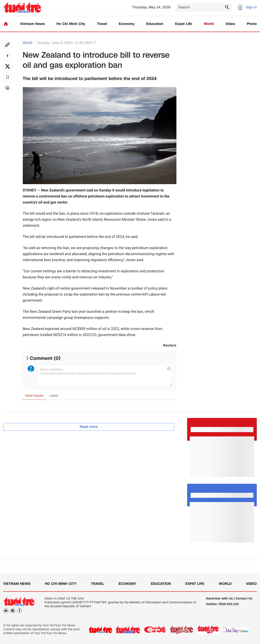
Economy (127, 24)
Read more (89, 427)
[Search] (204, 7)
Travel (102, 24)
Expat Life (184, 24)
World (209, 24)
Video (230, 24)
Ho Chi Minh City (71, 24)
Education (155, 24)
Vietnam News (32, 24)
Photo (252, 24)
